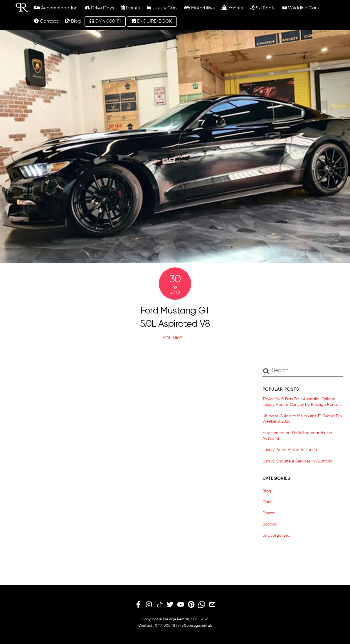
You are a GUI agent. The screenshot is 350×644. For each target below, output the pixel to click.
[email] (212, 605)
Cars (267, 502)
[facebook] (138, 605)
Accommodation (56, 8)
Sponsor (270, 524)
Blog (73, 21)
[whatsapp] (202, 605)
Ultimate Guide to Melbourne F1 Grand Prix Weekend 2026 (302, 419)
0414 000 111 (105, 21)
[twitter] (170, 605)
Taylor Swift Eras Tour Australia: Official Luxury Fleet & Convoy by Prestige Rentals (302, 402)
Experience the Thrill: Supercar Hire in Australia (297, 436)
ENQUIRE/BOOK (152, 21)
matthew (173, 338)
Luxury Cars (162, 8)
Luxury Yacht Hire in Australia (290, 450)
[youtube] (181, 605)
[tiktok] (159, 605)
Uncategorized (276, 535)
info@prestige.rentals (195, 626)
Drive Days (99, 8)
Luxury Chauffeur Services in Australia (298, 461)
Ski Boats (263, 8)
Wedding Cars (300, 8)
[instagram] (149, 605)
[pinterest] (191, 605)
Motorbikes (199, 8)
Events (130, 8)
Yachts (232, 8)
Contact (46, 21)
